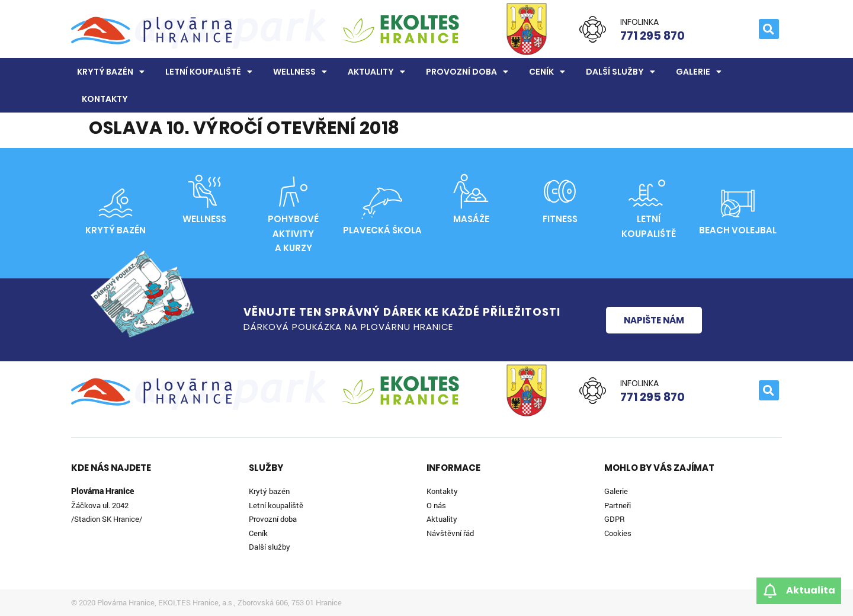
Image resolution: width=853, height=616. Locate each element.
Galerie (699, 72)
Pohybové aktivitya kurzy (293, 233)
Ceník (547, 72)
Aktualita (811, 590)
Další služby (620, 72)
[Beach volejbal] (737, 203)
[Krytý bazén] (116, 203)
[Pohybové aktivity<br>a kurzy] (293, 191)
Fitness (560, 219)
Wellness (300, 72)
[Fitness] (560, 191)
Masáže (471, 219)
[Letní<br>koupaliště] (649, 191)
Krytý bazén (111, 72)
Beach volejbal (738, 230)
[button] (769, 29)
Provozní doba (467, 72)
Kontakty (105, 99)
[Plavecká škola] (382, 203)
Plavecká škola (382, 230)
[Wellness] (204, 191)
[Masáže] (471, 191)
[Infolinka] (593, 29)
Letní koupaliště (209, 72)
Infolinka (639, 22)
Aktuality (376, 72)
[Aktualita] (770, 591)
